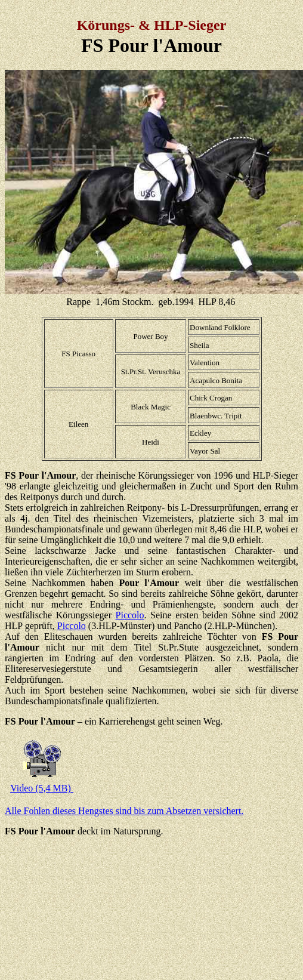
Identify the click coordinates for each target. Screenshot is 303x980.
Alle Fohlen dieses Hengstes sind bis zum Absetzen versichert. (124, 811)
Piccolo (130, 615)
